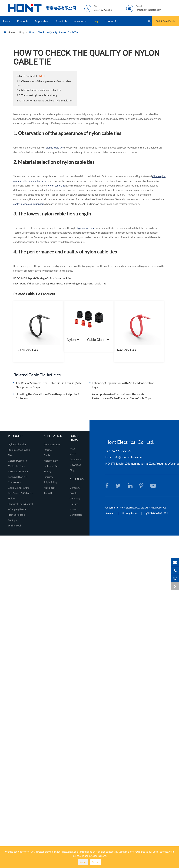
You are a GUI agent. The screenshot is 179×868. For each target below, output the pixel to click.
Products (23, 21)
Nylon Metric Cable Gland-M (88, 340)
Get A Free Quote (166, 21)
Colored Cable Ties (18, 461)
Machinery (50, 488)
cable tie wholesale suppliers (29, 204)
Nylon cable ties (56, 185)
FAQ (72, 448)
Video (73, 454)
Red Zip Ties (127, 350)
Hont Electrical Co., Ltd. (132, 507)
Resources (80, 21)
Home (7, 21)
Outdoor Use (51, 466)
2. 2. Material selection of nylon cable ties (39, 90)
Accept (96, 862)
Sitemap (110, 513)
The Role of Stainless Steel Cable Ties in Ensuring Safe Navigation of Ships (49, 385)
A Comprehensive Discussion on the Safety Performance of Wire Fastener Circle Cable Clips (122, 396)
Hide (40, 76)
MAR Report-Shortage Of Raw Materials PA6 (46, 278)
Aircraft (48, 493)
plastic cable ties (55, 147)
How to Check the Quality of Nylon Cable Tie (53, 32)
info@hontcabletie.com (128, 457)
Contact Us (112, 21)
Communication (52, 444)
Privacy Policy (130, 513)
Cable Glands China (19, 488)
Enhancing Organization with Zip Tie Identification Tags (123, 385)
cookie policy (84, 856)
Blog (96, 21)
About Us (61, 21)
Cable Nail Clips (17, 466)
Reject (83, 862)
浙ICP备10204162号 (157, 513)
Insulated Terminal (18, 471)
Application (42, 21)
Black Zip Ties (27, 350)
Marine (48, 450)
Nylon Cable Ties (17, 444)
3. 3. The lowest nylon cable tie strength (38, 95)
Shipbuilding (50, 482)
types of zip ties (85, 228)
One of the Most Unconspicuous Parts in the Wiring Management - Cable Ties (64, 283)
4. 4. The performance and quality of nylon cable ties (45, 100)
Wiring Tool (14, 525)
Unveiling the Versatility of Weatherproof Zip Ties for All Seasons (49, 396)
